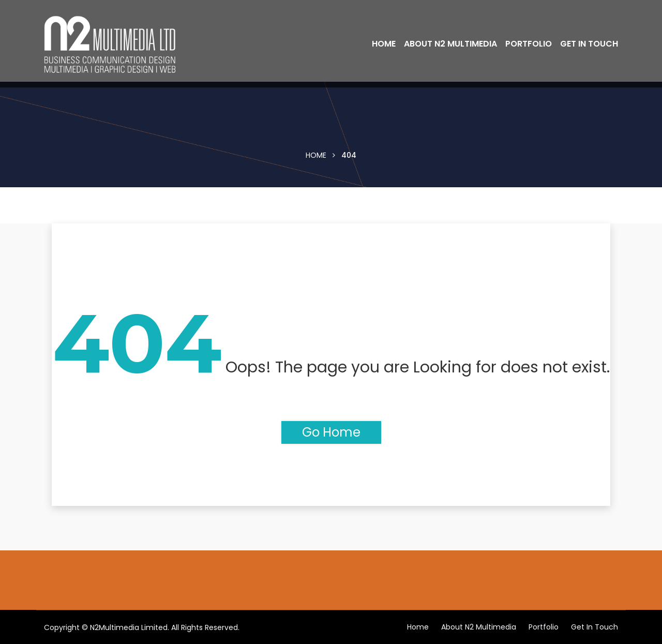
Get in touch (589, 44)
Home (384, 44)
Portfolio (529, 44)
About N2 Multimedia (450, 44)
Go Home (331, 432)
